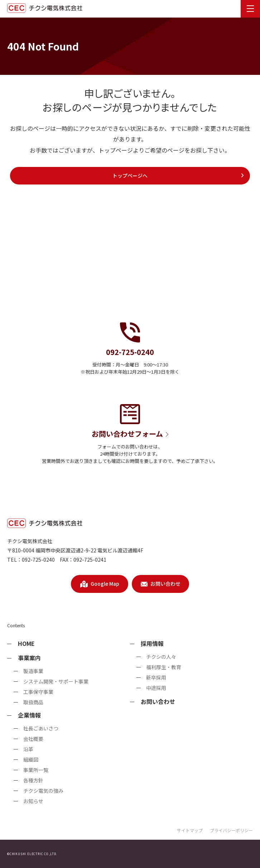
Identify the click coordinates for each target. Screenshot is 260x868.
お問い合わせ (158, 701)
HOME (26, 643)
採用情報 (152, 643)
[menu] (250, 9)
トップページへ (178, 176)
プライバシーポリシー (231, 830)
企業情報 (29, 715)
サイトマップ (190, 830)
